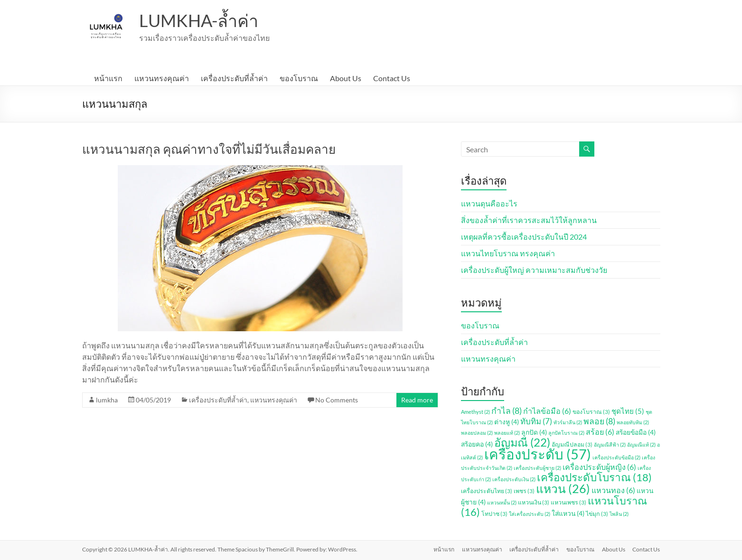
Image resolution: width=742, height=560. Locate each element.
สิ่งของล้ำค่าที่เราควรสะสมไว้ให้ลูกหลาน (529, 220)
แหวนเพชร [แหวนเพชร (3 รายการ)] (568, 502)
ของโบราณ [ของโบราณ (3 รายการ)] (591, 412)
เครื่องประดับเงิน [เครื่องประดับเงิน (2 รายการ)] (514, 479)
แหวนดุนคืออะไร (489, 203)
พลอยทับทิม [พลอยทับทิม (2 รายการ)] (633, 422)
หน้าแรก (108, 78)
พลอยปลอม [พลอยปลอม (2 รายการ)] (477, 433)
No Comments (337, 400)
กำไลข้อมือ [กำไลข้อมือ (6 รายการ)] (547, 411)
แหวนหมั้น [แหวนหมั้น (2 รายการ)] (502, 502)
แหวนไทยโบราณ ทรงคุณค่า (508, 253)
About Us (346, 78)
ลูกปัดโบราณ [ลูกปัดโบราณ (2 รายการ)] (566, 433)
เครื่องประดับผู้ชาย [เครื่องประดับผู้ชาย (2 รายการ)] (537, 468)
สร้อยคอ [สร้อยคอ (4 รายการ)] (477, 444)
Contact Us (392, 78)
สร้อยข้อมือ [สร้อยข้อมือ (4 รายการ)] (636, 432)
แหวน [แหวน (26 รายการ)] (563, 489)
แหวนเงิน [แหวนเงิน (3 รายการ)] (534, 502)
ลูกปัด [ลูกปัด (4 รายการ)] (534, 432)
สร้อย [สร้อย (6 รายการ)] (600, 432)
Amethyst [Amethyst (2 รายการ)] (475, 412)
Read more (417, 400)
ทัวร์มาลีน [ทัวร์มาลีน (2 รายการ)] (568, 422)
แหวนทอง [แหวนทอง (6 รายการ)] (613, 490)
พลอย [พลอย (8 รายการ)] (599, 421)
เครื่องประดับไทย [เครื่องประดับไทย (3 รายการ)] (487, 491)
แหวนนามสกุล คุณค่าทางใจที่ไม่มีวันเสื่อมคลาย (209, 149)
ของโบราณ (299, 78)
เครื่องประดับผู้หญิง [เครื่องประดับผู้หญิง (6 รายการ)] (599, 467)
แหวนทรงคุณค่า (162, 78)
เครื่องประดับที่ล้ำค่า (234, 78)
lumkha (107, 400)
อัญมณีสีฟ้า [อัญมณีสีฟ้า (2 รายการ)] (610, 444)
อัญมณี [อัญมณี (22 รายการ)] (522, 442)
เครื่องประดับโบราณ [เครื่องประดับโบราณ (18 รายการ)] (594, 477)
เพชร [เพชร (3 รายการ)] (524, 491)
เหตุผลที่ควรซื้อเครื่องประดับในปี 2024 (524, 237)
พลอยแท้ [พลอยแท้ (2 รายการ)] (507, 433)
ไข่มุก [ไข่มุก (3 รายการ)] (597, 514)
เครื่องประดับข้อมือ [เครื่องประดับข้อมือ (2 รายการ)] (616, 457)
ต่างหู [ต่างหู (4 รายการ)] (507, 422)
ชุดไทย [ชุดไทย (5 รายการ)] (628, 411)
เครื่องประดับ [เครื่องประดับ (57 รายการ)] (538, 454)
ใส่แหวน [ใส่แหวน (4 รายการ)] (568, 513)
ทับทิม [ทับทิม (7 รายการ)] (536, 421)
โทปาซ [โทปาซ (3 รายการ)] (494, 514)
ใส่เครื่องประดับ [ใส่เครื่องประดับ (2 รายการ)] (530, 514)
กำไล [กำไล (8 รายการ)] (507, 411)
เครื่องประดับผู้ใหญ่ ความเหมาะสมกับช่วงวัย (534, 270)
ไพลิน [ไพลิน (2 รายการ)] (619, 514)
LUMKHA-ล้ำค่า (199, 20)
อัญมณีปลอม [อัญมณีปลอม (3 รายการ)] (572, 444)
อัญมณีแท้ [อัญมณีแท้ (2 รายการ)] (641, 444)
